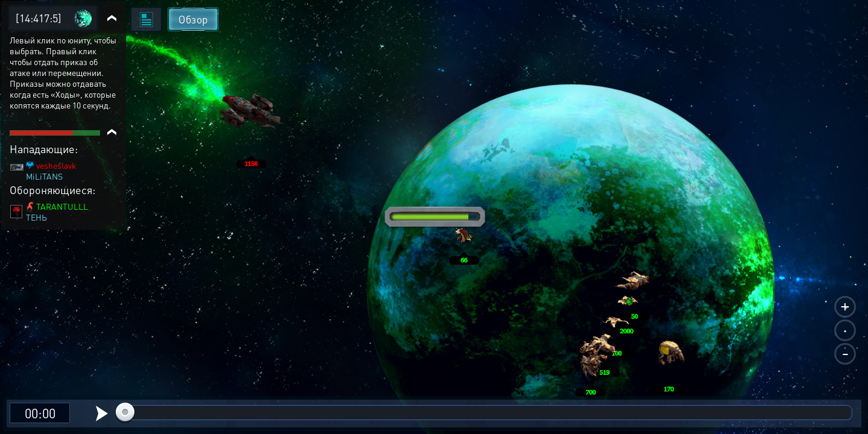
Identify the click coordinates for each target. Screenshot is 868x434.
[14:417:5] (39, 18)
